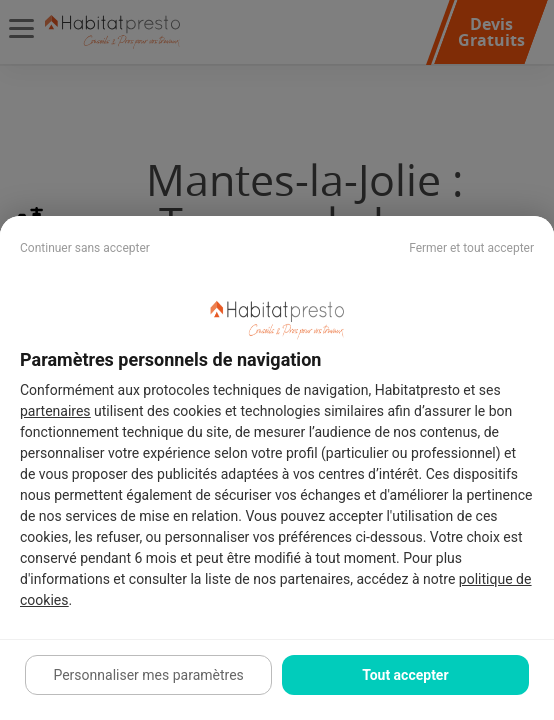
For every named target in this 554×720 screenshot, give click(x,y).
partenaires (55, 411)
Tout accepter (405, 675)
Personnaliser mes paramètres (148, 675)
